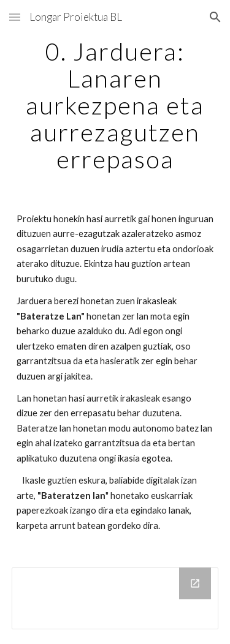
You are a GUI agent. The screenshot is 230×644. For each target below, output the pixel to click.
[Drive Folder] (115, 598)
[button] (15, 17)
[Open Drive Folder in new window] (195, 583)
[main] (115, 105)
